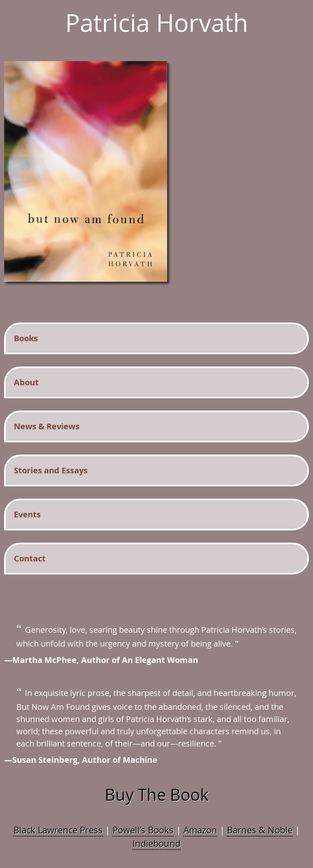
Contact (30, 558)
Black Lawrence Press (58, 830)
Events (27, 514)
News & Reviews (47, 426)
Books (26, 338)
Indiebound (156, 843)
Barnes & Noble (260, 830)
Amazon (200, 830)
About (26, 382)
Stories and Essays (51, 470)
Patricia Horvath (157, 22)
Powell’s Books (143, 830)
